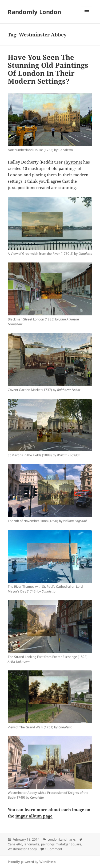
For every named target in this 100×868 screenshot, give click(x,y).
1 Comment (53, 849)
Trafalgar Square (69, 844)
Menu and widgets (87, 17)
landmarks (32, 844)
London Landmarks (62, 839)
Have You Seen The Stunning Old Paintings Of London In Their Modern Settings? (48, 69)
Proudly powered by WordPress (32, 862)
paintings (48, 844)
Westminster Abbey (22, 849)
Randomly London (34, 12)
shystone (72, 162)
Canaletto (15, 844)
